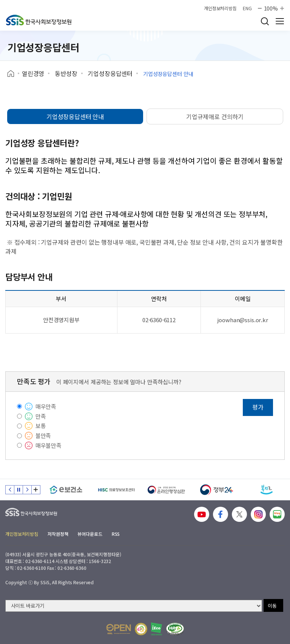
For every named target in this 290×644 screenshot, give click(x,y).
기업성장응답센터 (110, 73)
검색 (265, 21)
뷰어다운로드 (90, 534)
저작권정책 (58, 534)
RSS (116, 534)
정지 (19, 490)
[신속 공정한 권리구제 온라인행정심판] (166, 490)
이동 (272, 606)
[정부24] (217, 490)
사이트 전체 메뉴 (280, 21)
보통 (41, 426)
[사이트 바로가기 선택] (134, 606)
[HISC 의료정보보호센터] (116, 490)
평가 (258, 407)
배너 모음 (36, 490)
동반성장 (66, 73)
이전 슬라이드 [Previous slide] (10, 490)
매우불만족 (49, 445)
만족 (41, 416)
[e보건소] (66, 490)
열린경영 (33, 73)
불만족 (43, 435)
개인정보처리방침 (220, 8)
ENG (247, 8)
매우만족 (46, 406)
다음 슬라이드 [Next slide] (27, 490)
